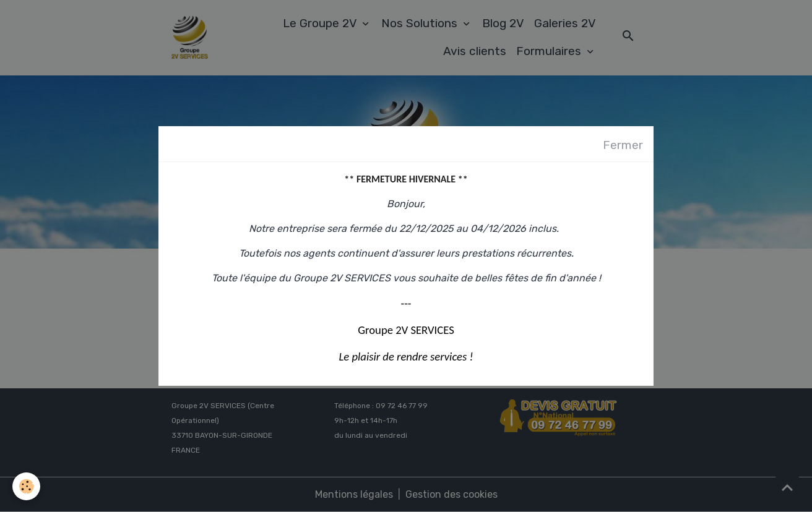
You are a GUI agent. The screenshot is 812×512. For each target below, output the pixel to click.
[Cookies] (26, 486)
